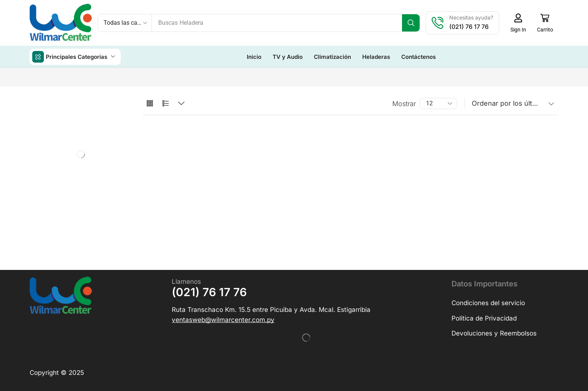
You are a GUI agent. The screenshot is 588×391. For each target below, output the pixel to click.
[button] (518, 23)
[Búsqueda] (411, 23)
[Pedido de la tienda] (511, 103)
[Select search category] (125, 23)
